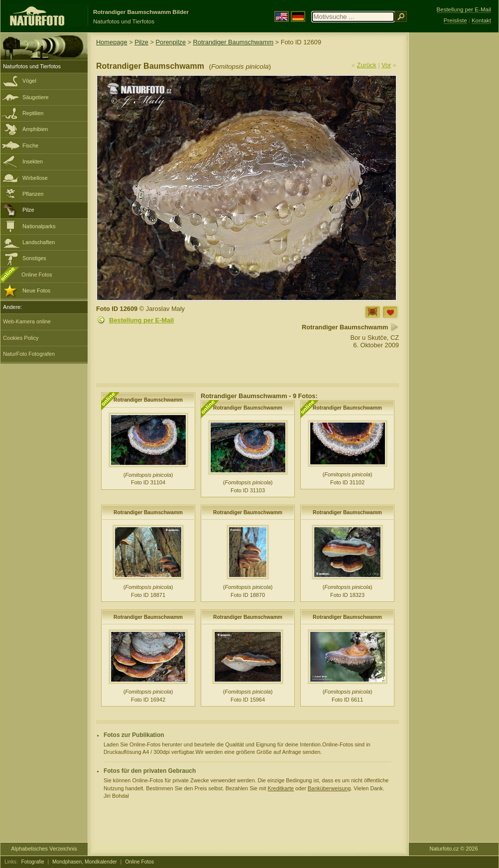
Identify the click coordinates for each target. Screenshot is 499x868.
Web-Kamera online (27, 321)
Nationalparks (39, 226)
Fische (30, 145)
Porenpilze (171, 42)
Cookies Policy (21, 338)
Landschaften (39, 242)
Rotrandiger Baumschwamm (233, 42)
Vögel (29, 81)
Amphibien (35, 129)
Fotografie (33, 862)
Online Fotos (37, 275)
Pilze (28, 210)
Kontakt (481, 20)
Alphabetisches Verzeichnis (44, 849)
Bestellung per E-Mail (141, 320)
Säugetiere (36, 97)
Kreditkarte (281, 788)
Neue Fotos (36, 290)
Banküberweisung (329, 788)
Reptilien (33, 113)
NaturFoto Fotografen (29, 354)
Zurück (367, 65)
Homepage (112, 42)
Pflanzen (33, 194)
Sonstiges (34, 258)
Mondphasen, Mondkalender (85, 862)
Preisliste (455, 20)
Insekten (33, 161)
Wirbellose (35, 178)
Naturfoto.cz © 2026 (454, 849)
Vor (386, 65)
